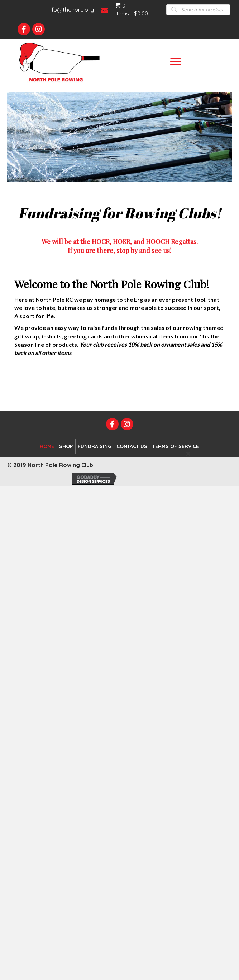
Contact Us (132, 446)
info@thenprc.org (71, 10)
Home (47, 446)
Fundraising (95, 446)
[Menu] (176, 62)
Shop (66, 446)
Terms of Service (176, 446)
